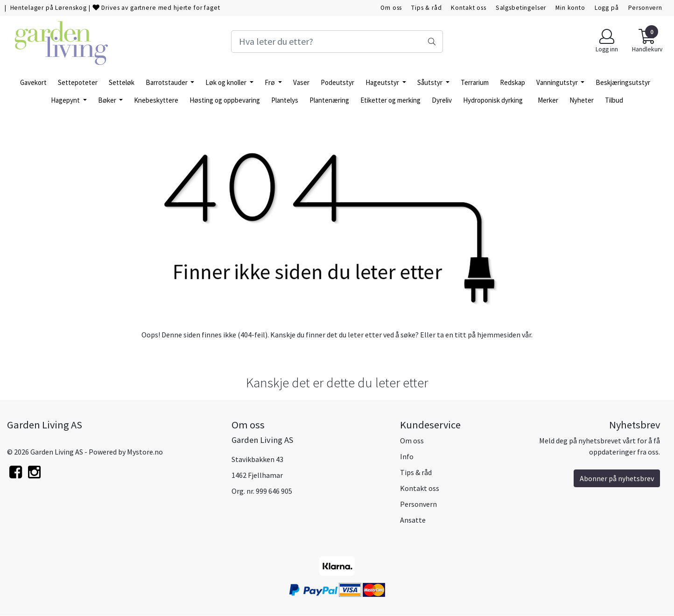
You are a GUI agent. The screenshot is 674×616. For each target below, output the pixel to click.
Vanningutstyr (558, 82)
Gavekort (33, 82)
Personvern (646, 8)
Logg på (607, 8)
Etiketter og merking (390, 100)
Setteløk (122, 82)
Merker (548, 100)
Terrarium (475, 82)
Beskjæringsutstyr (623, 82)
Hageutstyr (383, 82)
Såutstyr (431, 82)
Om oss (391, 8)
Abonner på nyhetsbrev (617, 478)
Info (407, 456)
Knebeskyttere (156, 100)
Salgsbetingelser (521, 8)
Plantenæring (329, 100)
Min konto (570, 8)
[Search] (337, 42)
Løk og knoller (227, 82)
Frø (270, 82)
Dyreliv (442, 100)
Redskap (513, 82)
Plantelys (285, 100)
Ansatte (413, 520)
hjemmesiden (499, 335)
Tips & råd (427, 8)
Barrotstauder (167, 82)
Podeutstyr (337, 82)
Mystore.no (145, 452)
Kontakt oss (468, 8)
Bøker (108, 100)
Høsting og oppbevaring (225, 100)
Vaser (301, 82)
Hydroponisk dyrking (493, 100)
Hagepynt (66, 100)
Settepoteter (78, 82)
